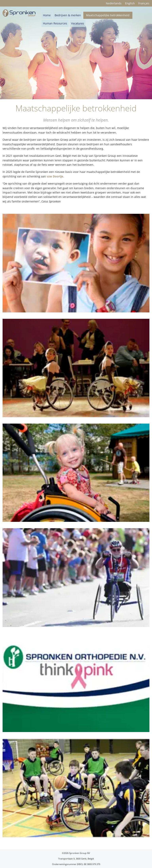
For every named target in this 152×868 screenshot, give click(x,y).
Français (144, 3)
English (130, 3)
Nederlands (114, 3)
